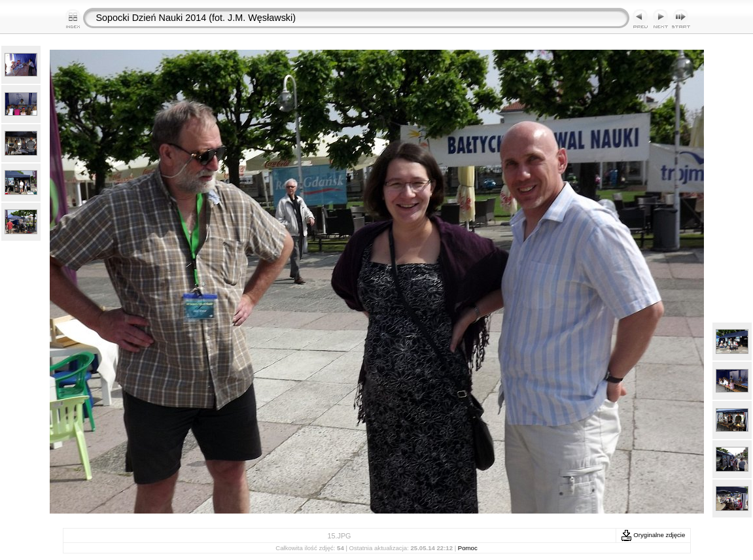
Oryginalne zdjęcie (653, 535)
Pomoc (468, 548)
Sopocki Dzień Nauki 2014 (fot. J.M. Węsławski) (196, 18)
